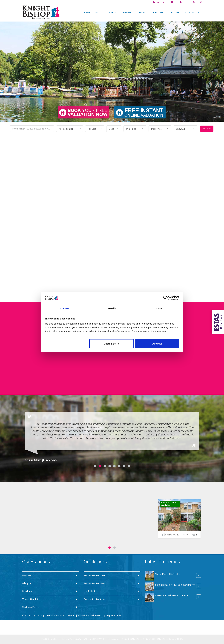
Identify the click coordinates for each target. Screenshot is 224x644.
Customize (112, 344)
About (100, 13)
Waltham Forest (31, 607)
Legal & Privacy (55, 615)
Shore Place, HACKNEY (168, 574)
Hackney (27, 575)
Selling (143, 13)
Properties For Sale (94, 575)
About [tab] (159, 308)
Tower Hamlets (31, 599)
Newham (27, 591)
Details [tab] (112, 308)
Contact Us (192, 13)
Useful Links (90, 591)
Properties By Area (94, 599)
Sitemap (71, 615)
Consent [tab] (65, 308)
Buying (128, 13)
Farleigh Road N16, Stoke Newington (175, 585)
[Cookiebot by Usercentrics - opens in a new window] (166, 298)
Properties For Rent (95, 583)
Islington (27, 583)
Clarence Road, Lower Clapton (171, 595)
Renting (159, 13)
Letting (175, 13)
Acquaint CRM (113, 615)
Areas (113, 13)
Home (87, 13)
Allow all (157, 344)
